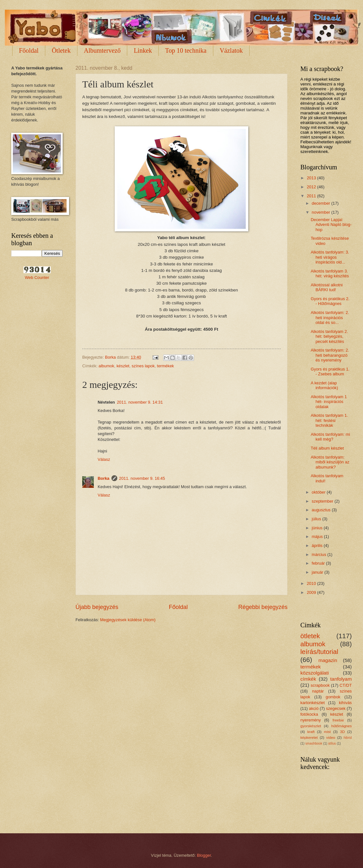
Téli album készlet (327, 448)
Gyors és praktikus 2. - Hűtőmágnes (330, 301)
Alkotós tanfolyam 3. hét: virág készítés (330, 273)
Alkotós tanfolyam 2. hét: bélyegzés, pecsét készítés (329, 336)
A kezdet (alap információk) (324, 385)
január (318, 572)
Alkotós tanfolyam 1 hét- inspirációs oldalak (329, 402)
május (318, 537)
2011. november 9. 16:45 (142, 478)
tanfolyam (341, 679)
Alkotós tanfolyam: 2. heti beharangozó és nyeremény (330, 355)
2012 (312, 187)
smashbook (314, 743)
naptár (318, 691)
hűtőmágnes (341, 726)
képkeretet (309, 738)
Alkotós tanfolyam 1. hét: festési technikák (329, 420)
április (318, 546)
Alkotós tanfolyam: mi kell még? (330, 437)
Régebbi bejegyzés (263, 607)
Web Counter (37, 277)
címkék (308, 679)
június (318, 528)
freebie (338, 720)
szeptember (323, 501)
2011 (312, 196)
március (319, 555)
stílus (332, 743)
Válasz (104, 459)
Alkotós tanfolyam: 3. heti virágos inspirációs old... (330, 257)
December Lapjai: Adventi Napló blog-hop (331, 225)
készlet (123, 366)
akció (314, 708)
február (319, 563)
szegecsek (336, 708)
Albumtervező (102, 50)
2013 (312, 178)
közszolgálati (314, 673)
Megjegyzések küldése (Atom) (128, 620)
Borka (104, 478)
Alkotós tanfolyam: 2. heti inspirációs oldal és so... (330, 318)
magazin (328, 660)
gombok (333, 697)
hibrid (348, 738)
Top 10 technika (186, 50)
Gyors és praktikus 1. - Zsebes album (330, 371)
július (317, 519)
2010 (312, 583)
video (331, 738)
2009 (312, 592)
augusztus (322, 510)
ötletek (310, 636)
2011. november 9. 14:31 (140, 402)
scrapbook (320, 685)
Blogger (204, 855)
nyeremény (311, 720)
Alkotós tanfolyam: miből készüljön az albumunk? (330, 462)
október (319, 492)
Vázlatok (231, 50)
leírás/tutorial (319, 652)
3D (343, 732)
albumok (106, 366)
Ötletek (61, 50)
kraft (311, 732)
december (321, 203)
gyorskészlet (311, 726)
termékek (166, 366)
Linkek (143, 50)
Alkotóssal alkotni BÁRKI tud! (327, 287)
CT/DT (346, 685)
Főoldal (29, 50)
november (321, 212)
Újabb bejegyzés (97, 607)
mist (327, 732)
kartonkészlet (313, 703)
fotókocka (309, 714)
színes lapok (143, 366)
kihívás (345, 703)
